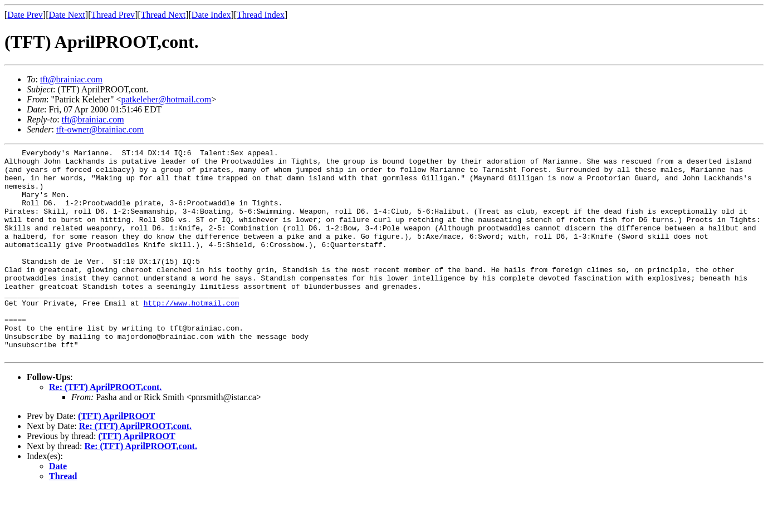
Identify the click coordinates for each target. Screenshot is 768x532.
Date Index (211, 15)
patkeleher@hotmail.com (166, 99)
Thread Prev (113, 15)
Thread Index (261, 15)
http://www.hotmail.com (192, 334)
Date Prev (25, 15)
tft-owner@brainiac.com (100, 129)
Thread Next (163, 15)
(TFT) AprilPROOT (116, 458)
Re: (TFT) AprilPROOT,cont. (105, 429)
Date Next (67, 15)
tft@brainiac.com (71, 79)
